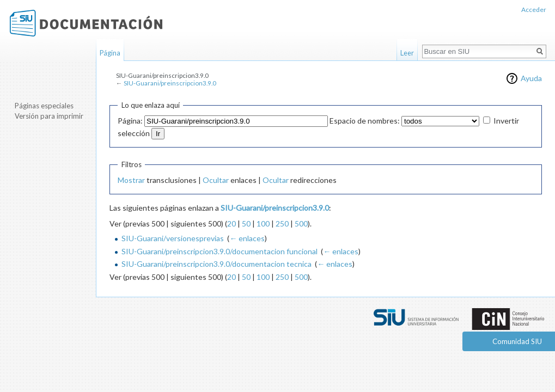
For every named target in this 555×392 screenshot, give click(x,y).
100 (263, 223)
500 (301, 223)
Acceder (534, 10)
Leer (407, 53)
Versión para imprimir (49, 116)
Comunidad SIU (517, 341)
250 (282, 223)
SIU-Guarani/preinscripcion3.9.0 (170, 83)
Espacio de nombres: (365, 121)
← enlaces (247, 238)
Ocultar (216, 180)
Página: (130, 121)
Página (110, 53)
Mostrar (131, 180)
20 (231, 223)
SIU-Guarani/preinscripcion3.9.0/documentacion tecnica (216, 264)
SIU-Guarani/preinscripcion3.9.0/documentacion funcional (219, 251)
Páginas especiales (44, 106)
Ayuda (531, 78)
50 (246, 223)
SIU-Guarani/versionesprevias (173, 238)
